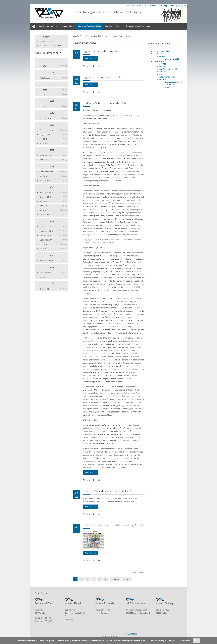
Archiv (163, 79)
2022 (52, 84)
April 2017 (53, 160)
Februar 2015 (53, 215)
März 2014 (53, 249)
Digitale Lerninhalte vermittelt (101, 51)
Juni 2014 (53, 244)
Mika (168, 87)
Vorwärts (115, 579)
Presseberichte (46, 41)
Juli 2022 (53, 90)
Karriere (109, 26)
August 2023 (53, 78)
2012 (52, 267)
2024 (52, 61)
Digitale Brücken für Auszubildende (104, 77)
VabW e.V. (77, 36)
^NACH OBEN (131, 634)
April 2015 (53, 206)
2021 (52, 101)
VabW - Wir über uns (48, 26)
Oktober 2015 (53, 197)
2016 (52, 166)
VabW (158, 54)
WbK (162, 56)
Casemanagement (173, 82)
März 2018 (53, 143)
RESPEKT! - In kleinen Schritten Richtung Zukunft (113, 525)
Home (33, 24)
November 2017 (53, 155)
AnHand (169, 84)
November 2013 (53, 261)
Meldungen (44, 37)
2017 (52, 150)
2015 (52, 187)
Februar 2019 (53, 118)
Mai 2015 (53, 201)
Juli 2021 (53, 106)
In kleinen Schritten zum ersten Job (104, 103)
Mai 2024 (53, 66)
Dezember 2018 (53, 130)
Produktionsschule (168, 77)
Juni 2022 (53, 94)
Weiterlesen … (90, 58)
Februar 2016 (53, 181)
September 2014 (53, 240)
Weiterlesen (185, 641)
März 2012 (53, 277)
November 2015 (53, 192)
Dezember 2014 (53, 227)
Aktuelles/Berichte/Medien (90, 26)
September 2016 (53, 172)
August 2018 (53, 134)
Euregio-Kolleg (172, 59)
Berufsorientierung (168, 69)
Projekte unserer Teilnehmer (138, 26)
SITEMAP (131, 6)
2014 (52, 221)
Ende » (127, 579)
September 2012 (53, 273)
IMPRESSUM (142, 6)
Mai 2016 (53, 176)
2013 (52, 255)
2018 (52, 125)
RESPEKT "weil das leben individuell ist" (107, 491)
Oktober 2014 (53, 235)
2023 (52, 73)
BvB (162, 67)
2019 (52, 113)
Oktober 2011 (53, 289)
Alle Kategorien (161, 51)
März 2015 (53, 210)
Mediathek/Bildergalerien (50, 46)
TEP (162, 74)
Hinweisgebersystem (178, 6)
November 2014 (53, 231)
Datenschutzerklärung (158, 6)
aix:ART (163, 64)
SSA (162, 72)
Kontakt (119, 26)
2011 (52, 284)
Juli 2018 (53, 139)
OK (196, 641)
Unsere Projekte (68, 26)
